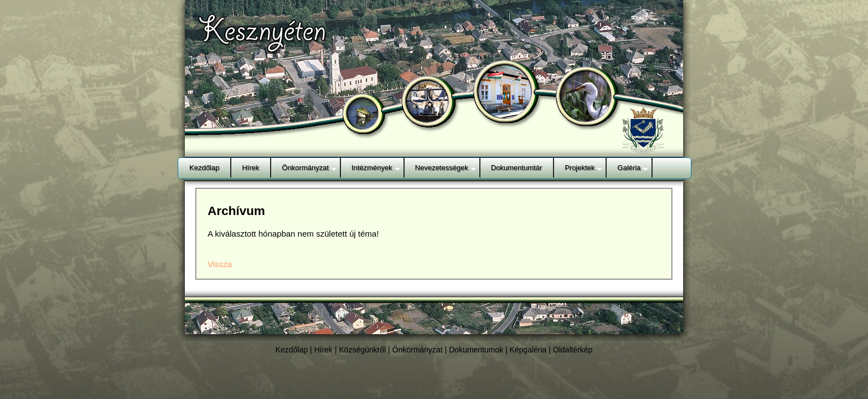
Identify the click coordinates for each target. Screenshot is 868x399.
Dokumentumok (476, 350)
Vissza (220, 264)
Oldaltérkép (573, 350)
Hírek (323, 350)
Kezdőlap (292, 350)
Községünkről (362, 350)
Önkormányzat (418, 350)
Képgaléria (528, 350)
